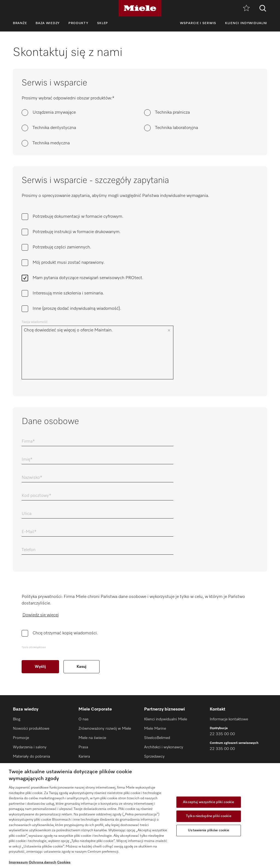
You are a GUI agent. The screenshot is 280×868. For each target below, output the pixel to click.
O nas (84, 719)
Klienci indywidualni (246, 23)
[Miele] (140, 8)
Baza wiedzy (48, 23)
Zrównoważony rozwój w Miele (105, 729)
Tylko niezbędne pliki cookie (209, 816)
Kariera (84, 757)
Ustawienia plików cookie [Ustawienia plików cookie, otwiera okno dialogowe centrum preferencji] (208, 830)
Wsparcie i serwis (198, 23)
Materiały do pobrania (31, 757)
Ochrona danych (43, 862)
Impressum (18, 862)
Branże (20, 23)
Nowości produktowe (31, 729)
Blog (17, 719)
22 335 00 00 (222, 734)
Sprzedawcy (154, 757)
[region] (140, 816)
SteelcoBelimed (157, 738)
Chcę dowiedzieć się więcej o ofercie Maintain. (93, 353)
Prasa (83, 747)
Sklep (103, 23)
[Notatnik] (246, 8)
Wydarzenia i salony (30, 747)
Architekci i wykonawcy (164, 747)
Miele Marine (155, 729)
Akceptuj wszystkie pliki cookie (208, 802)
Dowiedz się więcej (41, 615)
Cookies (64, 862)
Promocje (21, 738)
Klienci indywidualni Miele (166, 719)
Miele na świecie (92, 738)
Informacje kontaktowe (229, 719)
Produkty (78, 23)
